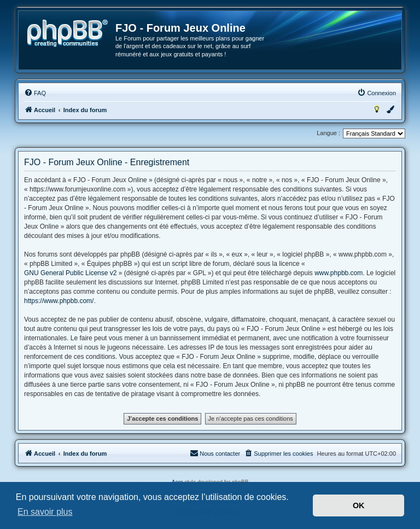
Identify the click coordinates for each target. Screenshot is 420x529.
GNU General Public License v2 (70, 273)
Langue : (328, 133)
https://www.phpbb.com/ (59, 301)
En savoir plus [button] (45, 512)
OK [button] (359, 505)
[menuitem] (35, 93)
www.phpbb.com (339, 273)
